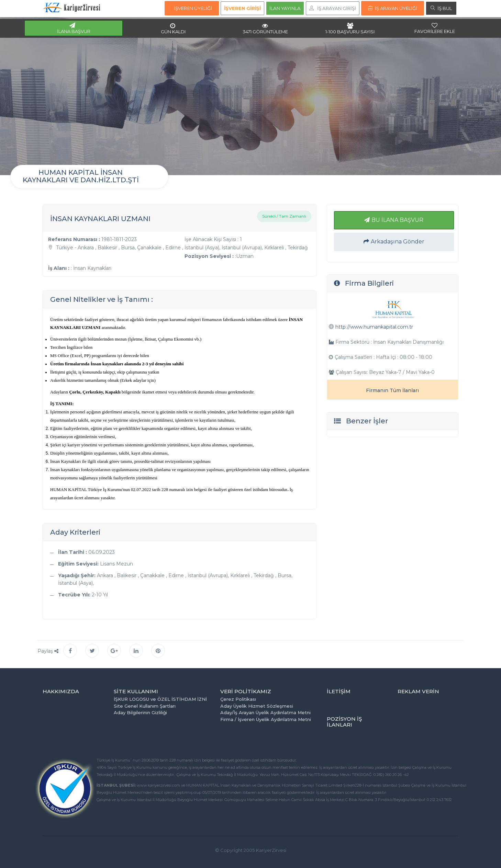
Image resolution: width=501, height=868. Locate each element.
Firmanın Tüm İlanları (392, 390)
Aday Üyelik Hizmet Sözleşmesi (257, 706)
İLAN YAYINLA (285, 8)
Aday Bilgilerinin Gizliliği (140, 712)
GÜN (173, 28)
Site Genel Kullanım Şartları (145, 706)
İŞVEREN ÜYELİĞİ (193, 8)
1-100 (350, 28)
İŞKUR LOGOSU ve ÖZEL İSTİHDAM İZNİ (160, 699)
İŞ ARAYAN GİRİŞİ (333, 8)
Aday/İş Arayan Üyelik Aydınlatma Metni (265, 712)
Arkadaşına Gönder (394, 242)
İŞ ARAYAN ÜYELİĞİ (393, 8)
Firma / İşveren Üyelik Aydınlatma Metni (266, 719)
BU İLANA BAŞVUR (394, 220)
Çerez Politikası (238, 699)
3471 (265, 28)
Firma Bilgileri (369, 283)
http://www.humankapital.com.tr (374, 327)
